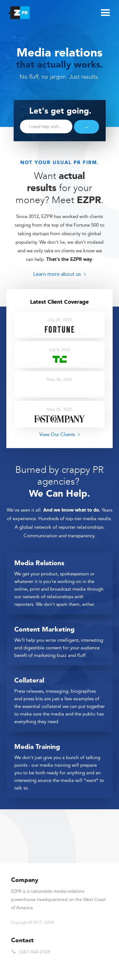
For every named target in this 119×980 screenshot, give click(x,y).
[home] (17, 11)
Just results (83, 77)
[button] (105, 12)
